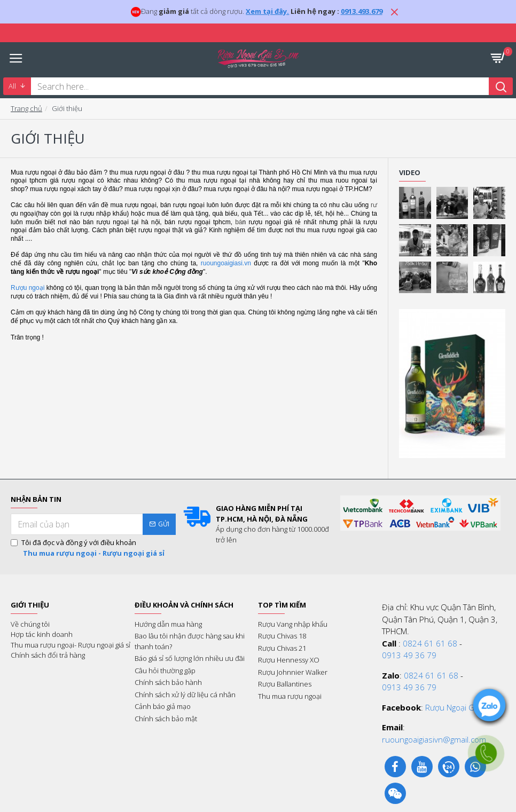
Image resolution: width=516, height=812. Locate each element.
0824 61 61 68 (430, 643)
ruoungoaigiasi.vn (226, 263)
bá (239, 222)
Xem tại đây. (267, 11)
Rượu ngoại (28, 288)
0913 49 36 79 (409, 655)
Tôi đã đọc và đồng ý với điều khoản (88, 548)
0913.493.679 (362, 11)
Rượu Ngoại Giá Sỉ (457, 707)
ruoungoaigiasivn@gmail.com (434, 739)
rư (374, 205)
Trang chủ (26, 108)
